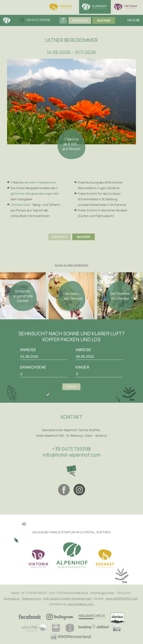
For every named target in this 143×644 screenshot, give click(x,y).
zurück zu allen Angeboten (72, 265)
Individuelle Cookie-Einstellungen (67, 598)
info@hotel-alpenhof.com (72, 455)
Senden (71, 387)
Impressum (12, 598)
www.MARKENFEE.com (122, 598)
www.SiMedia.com (81, 604)
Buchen (104, 20)
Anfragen (80, 20)
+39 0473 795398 (71, 449)
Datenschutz (31, 598)
